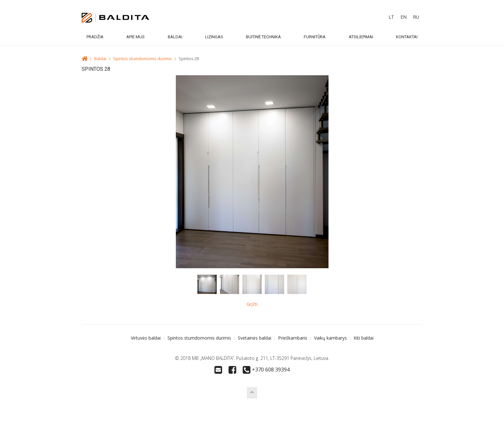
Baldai (175, 37)
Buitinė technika (263, 37)
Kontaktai (407, 37)
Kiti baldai (364, 338)
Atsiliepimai (361, 37)
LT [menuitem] (391, 17)
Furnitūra (315, 37)
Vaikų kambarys (330, 338)
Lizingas (214, 37)
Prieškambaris (293, 338)
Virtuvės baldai (146, 338)
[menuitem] (391, 17)
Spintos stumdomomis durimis (143, 59)
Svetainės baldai (255, 338)
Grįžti (252, 304)
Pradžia (95, 37)
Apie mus (135, 37)
